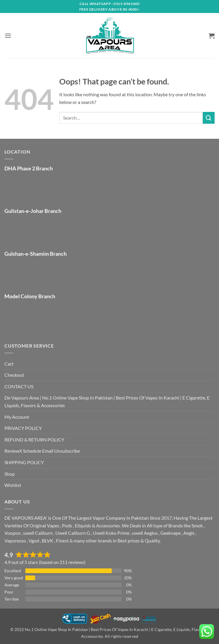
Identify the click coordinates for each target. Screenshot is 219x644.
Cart (9, 364)
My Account (17, 417)
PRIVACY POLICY (23, 428)
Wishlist (13, 485)
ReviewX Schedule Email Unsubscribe (42, 451)
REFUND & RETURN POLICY (34, 440)
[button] (8, 36)
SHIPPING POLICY (24, 462)
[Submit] (209, 118)
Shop (10, 474)
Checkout (14, 375)
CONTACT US (19, 386)
